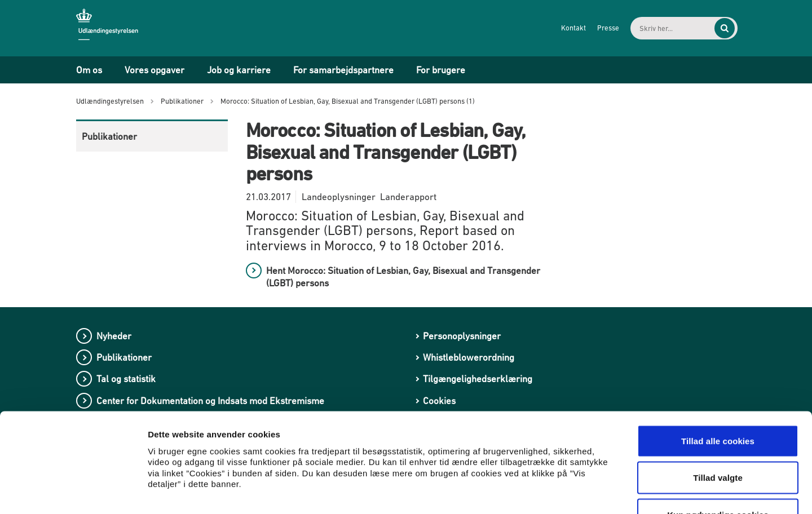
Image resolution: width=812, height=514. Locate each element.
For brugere (441, 70)
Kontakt (562, 28)
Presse (596, 28)
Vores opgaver (155, 70)
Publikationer (109, 136)
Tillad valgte (718, 403)
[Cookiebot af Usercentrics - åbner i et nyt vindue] (73, 492)
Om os (89, 70)
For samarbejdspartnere (343, 70)
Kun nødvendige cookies (718, 440)
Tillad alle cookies (718, 366)
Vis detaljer (586, 492)
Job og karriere (239, 70)
